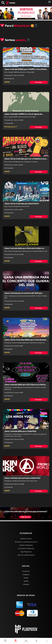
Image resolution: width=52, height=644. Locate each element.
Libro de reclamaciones (26, 555)
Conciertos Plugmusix (26, 548)
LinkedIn (26, 584)
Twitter (26, 578)
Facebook (26, 571)
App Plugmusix (26, 552)
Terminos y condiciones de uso (26, 542)
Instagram (26, 574)
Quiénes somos (26, 539)
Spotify (26, 581)
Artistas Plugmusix (26, 545)
